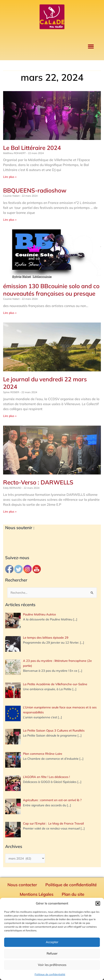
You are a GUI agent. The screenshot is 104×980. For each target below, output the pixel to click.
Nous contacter (22, 885)
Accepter (52, 942)
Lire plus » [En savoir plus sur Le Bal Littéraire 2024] (10, 177)
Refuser (52, 953)
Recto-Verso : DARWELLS (38, 482)
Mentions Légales (37, 894)
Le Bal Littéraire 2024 (32, 148)
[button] (98, 903)
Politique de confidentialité (50, 974)
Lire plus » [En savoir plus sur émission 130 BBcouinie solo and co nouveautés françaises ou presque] (10, 313)
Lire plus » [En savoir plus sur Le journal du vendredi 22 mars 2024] (10, 416)
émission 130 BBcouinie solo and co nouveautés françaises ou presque (51, 290)
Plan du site (73, 894)
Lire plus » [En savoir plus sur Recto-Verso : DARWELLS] (10, 512)
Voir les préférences (52, 965)
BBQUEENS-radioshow (35, 190)
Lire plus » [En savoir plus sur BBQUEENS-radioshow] (10, 220)
